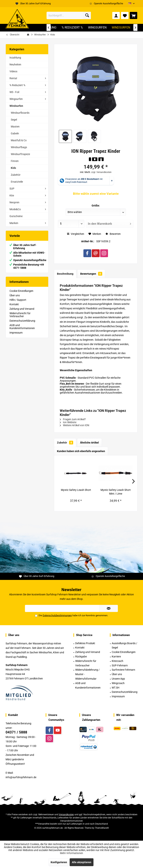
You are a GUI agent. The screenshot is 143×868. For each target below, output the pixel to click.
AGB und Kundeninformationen (22, 327)
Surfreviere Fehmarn (123, 670)
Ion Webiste (68, 422)
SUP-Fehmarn (120, 665)
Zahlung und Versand (22, 309)
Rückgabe (81, 656)
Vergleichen (76, 234)
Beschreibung (65, 274)
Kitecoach (117, 661)
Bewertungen (91, 274)
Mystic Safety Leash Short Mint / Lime (116, 492)
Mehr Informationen (71, 853)
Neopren (14, 202)
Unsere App (118, 679)
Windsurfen (16, 106)
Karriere (116, 656)
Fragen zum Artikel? (73, 419)
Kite (12, 195)
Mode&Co (15, 209)
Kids (13, 168)
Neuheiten (15, 64)
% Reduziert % (17, 85)
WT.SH (116, 688)
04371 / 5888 (16, 732)
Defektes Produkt (85, 643)
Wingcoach (118, 683)
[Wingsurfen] (97, 28)
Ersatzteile (17, 182)
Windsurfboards (20, 113)
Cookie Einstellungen (21, 291)
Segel (14, 120)
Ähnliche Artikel (89, 443)
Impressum (16, 333)
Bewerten (113, 234)
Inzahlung (15, 58)
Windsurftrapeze (20, 154)
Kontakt (14, 304)
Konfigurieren (59, 862)
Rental (13, 78)
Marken (14, 223)
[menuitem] (134, 15)
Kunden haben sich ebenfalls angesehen (81, 451)
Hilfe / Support (18, 300)
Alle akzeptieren (82, 862)
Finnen (15, 161)
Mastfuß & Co (19, 140)
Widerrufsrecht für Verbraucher (20, 315)
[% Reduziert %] (72, 28)
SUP (12, 189)
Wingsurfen (16, 99)
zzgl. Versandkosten (101, 172)
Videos (13, 71)
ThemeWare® (102, 828)
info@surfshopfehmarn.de (21, 777)
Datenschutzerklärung (22, 321)
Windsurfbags (19, 147)
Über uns (15, 295)
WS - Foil (14, 92)
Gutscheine (16, 216)
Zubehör (16, 175)
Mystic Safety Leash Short (76, 490)
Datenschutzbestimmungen (57, 615)
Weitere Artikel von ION (74, 425)
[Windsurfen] (121, 28)
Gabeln (15, 133)
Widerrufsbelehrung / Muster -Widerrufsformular (87, 674)
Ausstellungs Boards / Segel (124, 646)
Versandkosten (66, 815)
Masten (15, 127)
